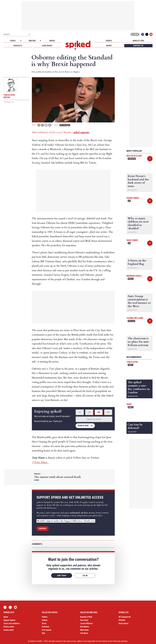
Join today (62, 576)
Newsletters (138, 41)
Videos (52, 41)
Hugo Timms (132, 240)
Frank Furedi (133, 198)
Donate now (83, 426)
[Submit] (29, 34)
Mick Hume (84, 630)
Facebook (143, 34)
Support (43, 529)
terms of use (71, 641)
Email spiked (123, 623)
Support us (138, 46)
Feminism (132, 159)
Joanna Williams (135, 318)
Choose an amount (94, 419)
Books (109, 46)
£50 (108, 412)
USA (43, 633)
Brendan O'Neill (134, 276)
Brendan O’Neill (86, 617)
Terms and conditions (12, 623)
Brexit (44, 623)
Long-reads (47, 46)
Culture (45, 620)
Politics (63, 125)
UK (69, 125)
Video (129, 404)
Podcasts (18, 46)
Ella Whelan (85, 627)
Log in (134, 34)
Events (109, 41)
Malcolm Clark (134, 156)
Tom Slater (132, 362)
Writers (32, 41)
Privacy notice (9, 627)
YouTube (151, 34)
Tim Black (84, 633)
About (6, 617)
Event (130, 365)
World (131, 279)
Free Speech (47, 630)
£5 (80, 412)
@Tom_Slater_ (40, 462)
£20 (99, 412)
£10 (89, 412)
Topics (13, 41)
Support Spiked (9, 620)
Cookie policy (9, 630)
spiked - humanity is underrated (78, 45)
